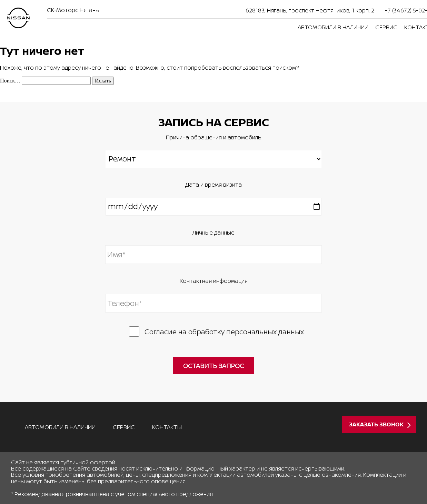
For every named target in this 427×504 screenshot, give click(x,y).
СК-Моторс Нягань (73, 10)
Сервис (386, 27)
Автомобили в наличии (333, 27)
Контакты (167, 427)
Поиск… (10, 81)
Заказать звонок (376, 424)
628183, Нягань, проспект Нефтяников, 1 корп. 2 (310, 10)
